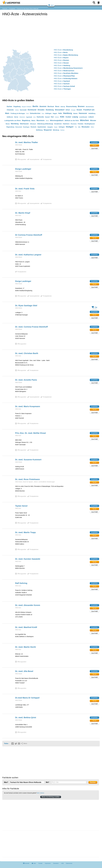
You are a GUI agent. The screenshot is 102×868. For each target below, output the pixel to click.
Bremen (81, 106)
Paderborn (66, 124)
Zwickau (62, 130)
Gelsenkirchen (35, 113)
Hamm (75, 113)
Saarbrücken (42, 127)
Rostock (33, 127)
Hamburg (68, 113)
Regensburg (10, 127)
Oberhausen (24, 124)
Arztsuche (5, 9)
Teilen (6, 744)
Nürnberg (15, 124)
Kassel (47, 117)
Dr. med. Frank (25, 189)
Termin (94, 145)
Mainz (33, 120)
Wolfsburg (39, 130)
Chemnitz (10, 110)
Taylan (21, 506)
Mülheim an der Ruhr (72, 120)
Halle (60, 113)
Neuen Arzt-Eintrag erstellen (51, 797)
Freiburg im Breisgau (18, 113)
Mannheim (41, 120)
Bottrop (63, 107)
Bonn (57, 106)
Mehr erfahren (41, 793)
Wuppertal (48, 130)
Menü (51, 5)
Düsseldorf (60, 110)
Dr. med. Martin (25, 532)
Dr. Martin (23, 213)
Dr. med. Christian (27, 353)
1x (95, 307)
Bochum (51, 106)
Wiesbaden (86, 127)
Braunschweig (71, 106)
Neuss (8, 124)
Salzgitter (50, 127)
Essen (79, 110)
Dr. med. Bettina (26, 717)
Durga (23, 169)
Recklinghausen (90, 124)
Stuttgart (70, 127)
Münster (93, 120)
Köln (62, 117)
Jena (34, 117)
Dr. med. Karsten (28, 559)
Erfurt (68, 110)
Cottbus (17, 110)
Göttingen (48, 113)
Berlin (35, 106)
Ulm (79, 127)
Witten (92, 127)
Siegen (56, 127)
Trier (76, 127)
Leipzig (75, 117)
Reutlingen (26, 127)
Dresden (41, 110)
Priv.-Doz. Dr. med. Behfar (31, 433)
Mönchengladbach (57, 120)
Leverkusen (83, 117)
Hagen (55, 113)
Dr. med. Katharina (28, 255)
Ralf (21, 583)
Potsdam (81, 124)
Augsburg (17, 106)
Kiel (52, 117)
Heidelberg (92, 113)
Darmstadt (23, 110)
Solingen (62, 127)
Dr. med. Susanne (28, 460)
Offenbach (33, 124)
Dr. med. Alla (24, 671)
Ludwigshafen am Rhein (13, 120)
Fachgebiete (12, 9)
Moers (47, 121)
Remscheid (19, 127)
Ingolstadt (29, 117)
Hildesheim (22, 117)
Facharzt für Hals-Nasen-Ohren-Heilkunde (28, 9)
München (84, 120)
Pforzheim (74, 124)
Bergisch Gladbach (27, 107)
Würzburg (56, 130)
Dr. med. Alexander (28, 605)
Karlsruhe (40, 117)
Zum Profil (94, 148)
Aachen (9, 106)
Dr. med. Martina (27, 142)
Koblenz (57, 117)
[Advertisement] (17, 844)
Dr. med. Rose (28, 479)
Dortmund (32, 110)
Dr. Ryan (26, 305)
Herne (16, 117)
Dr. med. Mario (28, 406)
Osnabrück (58, 124)
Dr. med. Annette (26, 380)
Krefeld (68, 117)
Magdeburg (26, 120)
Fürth (28, 114)
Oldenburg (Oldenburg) (45, 124)
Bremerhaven (90, 107)
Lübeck (91, 117)
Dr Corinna (29, 235)
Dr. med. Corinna (31, 327)
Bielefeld (43, 106)
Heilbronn (10, 117)
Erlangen (73, 110)
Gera (43, 114)
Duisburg (50, 110)
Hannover (83, 113)
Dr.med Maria (27, 698)
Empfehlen (95, 142)
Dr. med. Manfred (26, 627)
